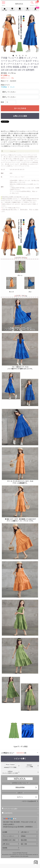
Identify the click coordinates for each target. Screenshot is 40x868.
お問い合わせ (11, 844)
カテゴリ (28, 9)
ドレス (12, 87)
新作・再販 (5, 9)
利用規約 (29, 836)
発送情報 (11, 848)
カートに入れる (20, 108)
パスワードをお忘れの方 (30, 801)
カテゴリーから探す (20, 809)
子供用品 (4, 87)
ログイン (27, 797)
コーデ (36, 9)
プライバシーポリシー (11, 836)
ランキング (12, 9)
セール (20, 9)
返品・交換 (29, 844)
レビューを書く (20, 759)
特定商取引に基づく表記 (11, 840)
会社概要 (11, 832)
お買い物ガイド (29, 832)
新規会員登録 (26, 787)
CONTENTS (20, 813)
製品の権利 (29, 840)
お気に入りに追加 (20, 116)
